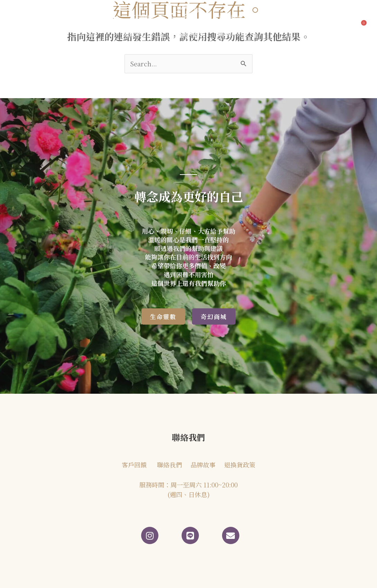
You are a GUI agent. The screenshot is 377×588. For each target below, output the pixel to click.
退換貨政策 (240, 465)
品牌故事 (66, 17)
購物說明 (234, 33)
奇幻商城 (234, 17)
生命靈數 (138, 33)
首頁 (34, 17)
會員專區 (301, 17)
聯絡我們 (269, 17)
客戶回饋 (142, 17)
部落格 (104, 17)
